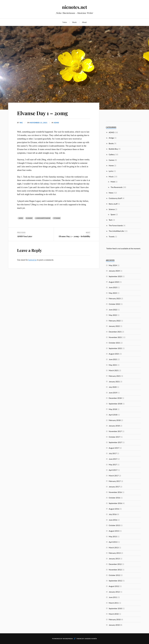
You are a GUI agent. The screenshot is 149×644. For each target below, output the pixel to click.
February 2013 (115, 553)
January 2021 (114, 382)
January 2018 (114, 426)
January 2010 (114, 625)
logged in (32, 260)
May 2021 (113, 365)
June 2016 (113, 520)
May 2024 (113, 265)
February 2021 (115, 376)
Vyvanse (57, 218)
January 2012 (114, 592)
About (84, 22)
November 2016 (115, 492)
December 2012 (115, 564)
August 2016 (114, 509)
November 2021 (115, 337)
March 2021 (114, 370)
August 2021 (114, 354)
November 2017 (115, 431)
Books (111, 143)
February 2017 (115, 481)
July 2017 (113, 453)
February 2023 (115, 298)
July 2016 (113, 514)
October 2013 (114, 525)
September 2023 (115, 276)
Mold (113, 182)
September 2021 (115, 348)
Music (74, 22)
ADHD (56, 123)
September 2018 (115, 404)
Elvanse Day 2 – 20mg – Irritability (75, 236)
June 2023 (113, 287)
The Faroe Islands (116, 225)
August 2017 (114, 448)
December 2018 (115, 398)
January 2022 (114, 326)
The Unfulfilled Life (116, 231)
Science (112, 209)
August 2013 (114, 531)
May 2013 (113, 536)
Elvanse (29, 218)
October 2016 (114, 498)
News (111, 193)
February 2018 (115, 420)
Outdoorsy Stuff (115, 198)
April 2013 (113, 542)
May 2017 (113, 464)
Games (112, 160)
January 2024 (114, 271)
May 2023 (113, 293)
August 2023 (114, 282)
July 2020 (113, 387)
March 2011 (114, 603)
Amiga (111, 138)
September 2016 (115, 503)
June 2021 (113, 359)
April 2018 (113, 415)
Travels (112, 236)
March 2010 (114, 614)
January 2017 (114, 487)
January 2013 (114, 559)
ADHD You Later (25, 236)
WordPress (68, 639)
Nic (21, 123)
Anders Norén (91, 639)
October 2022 (114, 304)
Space (113, 214)
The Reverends (117, 187)
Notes (65, 22)
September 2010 (115, 608)
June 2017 (113, 459)
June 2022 (113, 310)
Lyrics (111, 171)
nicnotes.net (74, 7)
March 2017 (114, 476)
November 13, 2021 (39, 123)
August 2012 (114, 586)
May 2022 (113, 315)
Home (111, 165)
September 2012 (115, 581)
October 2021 (114, 343)
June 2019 (113, 393)
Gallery (112, 154)
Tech (111, 220)
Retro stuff (113, 204)
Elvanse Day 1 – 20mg (42, 113)
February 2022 (115, 321)
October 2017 (114, 437)
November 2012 (115, 570)
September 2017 (115, 442)
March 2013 (114, 547)
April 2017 (113, 470)
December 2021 (115, 332)
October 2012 (114, 575)
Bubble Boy (113, 149)
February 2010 (115, 619)
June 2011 (113, 597)
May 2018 (113, 409)
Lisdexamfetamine (43, 218)
